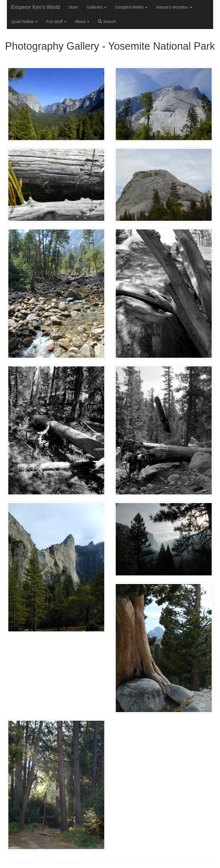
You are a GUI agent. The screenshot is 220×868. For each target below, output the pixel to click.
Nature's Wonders (174, 7)
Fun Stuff (56, 22)
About (82, 22)
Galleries (97, 7)
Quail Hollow (24, 22)
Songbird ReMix (131, 7)
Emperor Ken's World (36, 7)
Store (73, 7)
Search (107, 22)
